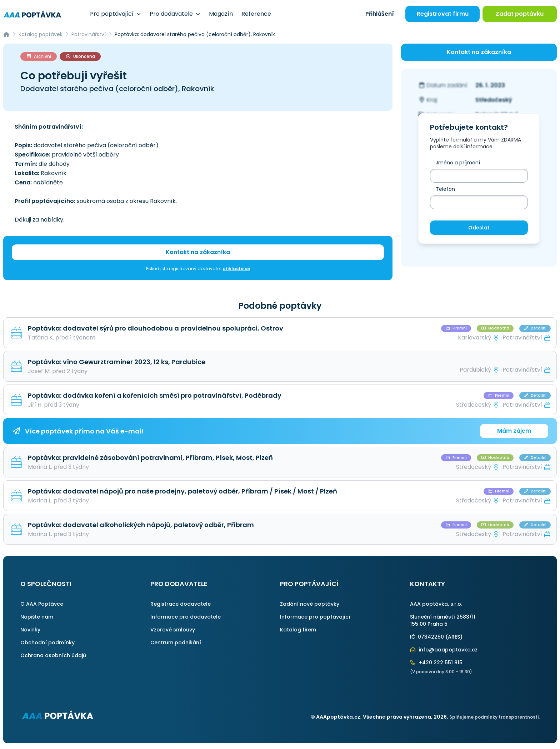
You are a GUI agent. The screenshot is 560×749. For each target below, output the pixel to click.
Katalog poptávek (41, 34)
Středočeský (494, 100)
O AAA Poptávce (42, 604)
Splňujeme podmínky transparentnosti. (494, 717)
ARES (454, 637)
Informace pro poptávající (315, 617)
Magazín (221, 14)
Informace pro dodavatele (186, 617)
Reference (256, 14)
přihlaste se (236, 269)
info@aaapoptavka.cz (444, 650)
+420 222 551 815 (436, 663)
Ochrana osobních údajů (53, 655)
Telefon (445, 189)
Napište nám (37, 617)
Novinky (30, 630)
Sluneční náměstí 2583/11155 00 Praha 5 (443, 620)
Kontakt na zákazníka (198, 252)
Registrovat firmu (443, 14)
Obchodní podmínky (47, 643)
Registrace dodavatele (181, 604)
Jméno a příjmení (458, 163)
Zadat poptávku (520, 14)
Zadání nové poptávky (310, 604)
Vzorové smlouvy (173, 630)
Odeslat (479, 228)
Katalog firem (298, 630)
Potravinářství (89, 34)
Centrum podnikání (176, 643)
